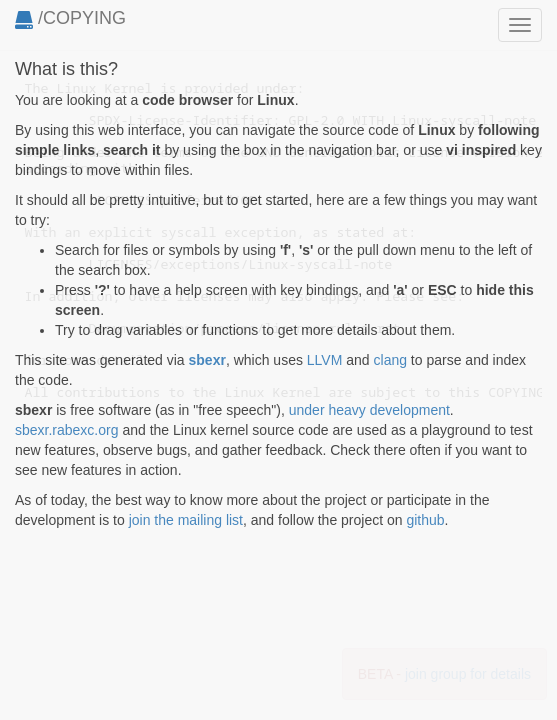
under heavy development (369, 410)
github (425, 520)
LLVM (325, 360)
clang (390, 360)
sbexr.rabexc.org (67, 430)
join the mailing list (186, 520)
